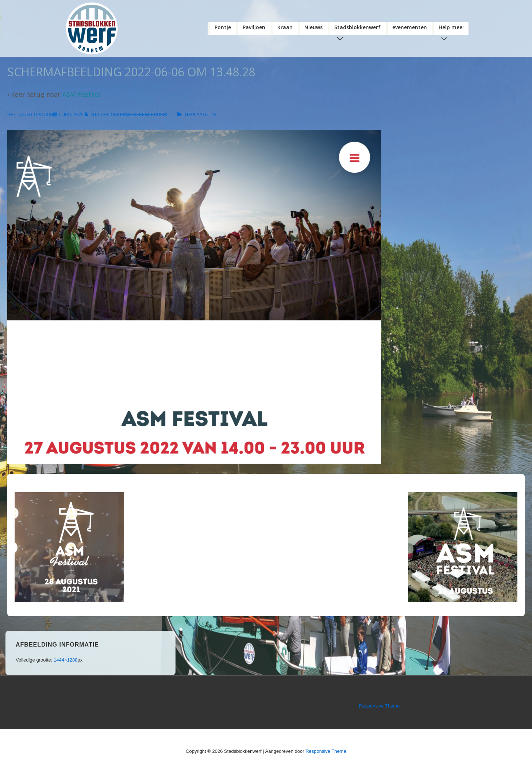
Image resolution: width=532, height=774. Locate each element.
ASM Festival (82, 94)
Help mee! (453, 29)
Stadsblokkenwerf (359, 29)
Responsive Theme (379, 706)
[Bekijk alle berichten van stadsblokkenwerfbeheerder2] (127, 115)
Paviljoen (254, 27)
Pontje (223, 27)
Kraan (285, 27)
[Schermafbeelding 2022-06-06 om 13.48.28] (71, 115)
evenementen (410, 27)
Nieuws (313, 27)
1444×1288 (65, 660)
